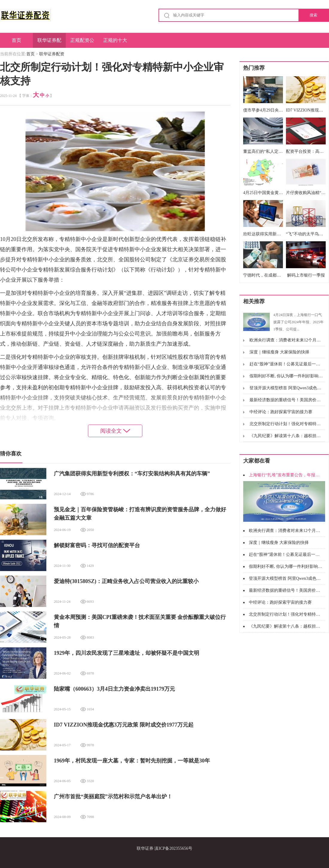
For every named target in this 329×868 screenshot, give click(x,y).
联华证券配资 (49, 43)
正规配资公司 (82, 43)
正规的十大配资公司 (115, 43)
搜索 (313, 15)
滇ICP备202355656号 (173, 848)
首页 (16, 40)
